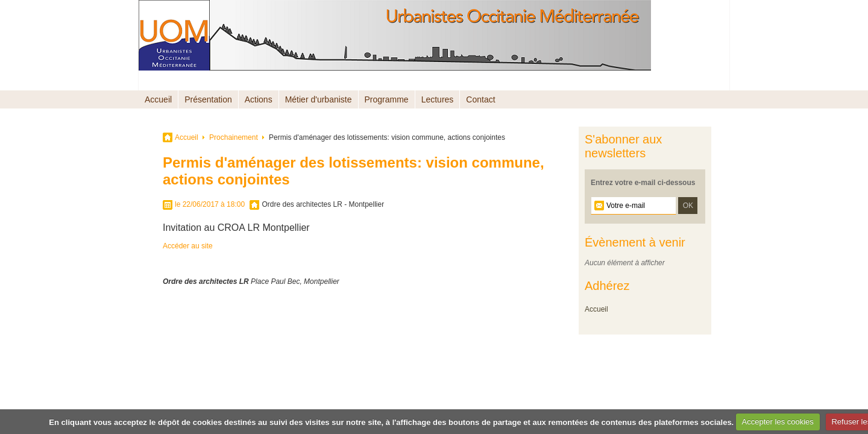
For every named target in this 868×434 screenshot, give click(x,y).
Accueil (158, 99)
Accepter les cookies (778, 422)
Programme (387, 99)
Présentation (208, 99)
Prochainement (234, 137)
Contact (480, 99)
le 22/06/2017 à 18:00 (210, 204)
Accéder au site (188, 246)
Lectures (438, 99)
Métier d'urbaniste (319, 99)
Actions (259, 99)
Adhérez (607, 286)
